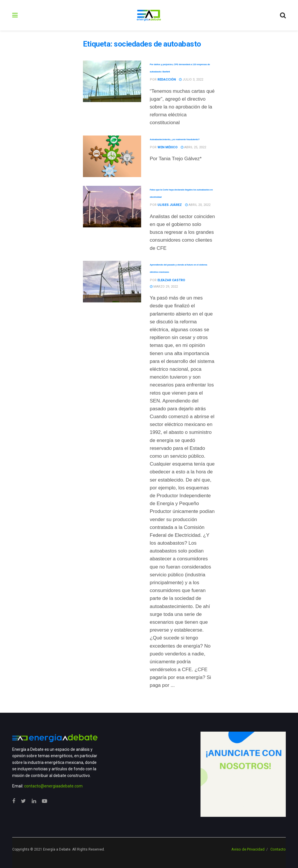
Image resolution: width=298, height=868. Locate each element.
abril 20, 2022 (198, 205)
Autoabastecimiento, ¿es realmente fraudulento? (175, 139)
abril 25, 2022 (193, 147)
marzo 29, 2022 (164, 287)
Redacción (167, 80)
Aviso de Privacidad (248, 849)
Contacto (278, 849)
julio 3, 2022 (191, 80)
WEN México (167, 147)
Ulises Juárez (170, 205)
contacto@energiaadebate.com (53, 786)
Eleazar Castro (171, 280)
